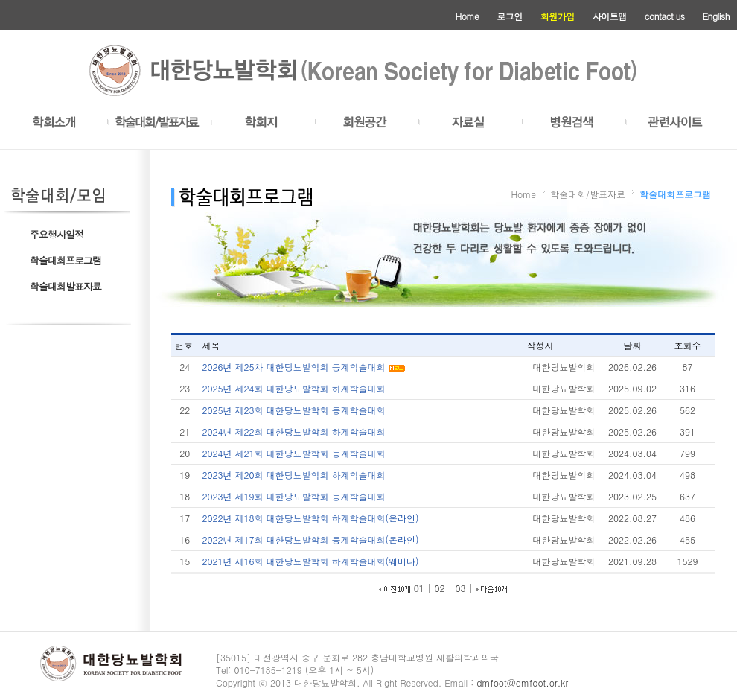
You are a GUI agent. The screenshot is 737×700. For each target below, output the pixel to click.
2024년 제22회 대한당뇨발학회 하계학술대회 (294, 432)
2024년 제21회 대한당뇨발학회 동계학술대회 (294, 453)
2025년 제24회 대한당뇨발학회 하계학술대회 (294, 388)
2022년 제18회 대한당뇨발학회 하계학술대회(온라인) (311, 518)
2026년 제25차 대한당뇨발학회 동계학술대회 (296, 367)
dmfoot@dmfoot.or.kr (522, 682)
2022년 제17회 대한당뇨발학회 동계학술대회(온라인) (311, 540)
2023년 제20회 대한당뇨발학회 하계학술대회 (294, 475)
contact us (665, 16)
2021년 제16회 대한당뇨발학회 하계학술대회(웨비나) (311, 561)
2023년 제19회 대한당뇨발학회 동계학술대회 (294, 496)
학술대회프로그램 (66, 260)
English (716, 16)
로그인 (510, 16)
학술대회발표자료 (66, 286)
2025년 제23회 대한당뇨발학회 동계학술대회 (294, 410)
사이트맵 (610, 16)
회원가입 (558, 16)
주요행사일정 (57, 234)
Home (468, 16)
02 (440, 588)
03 (461, 588)
